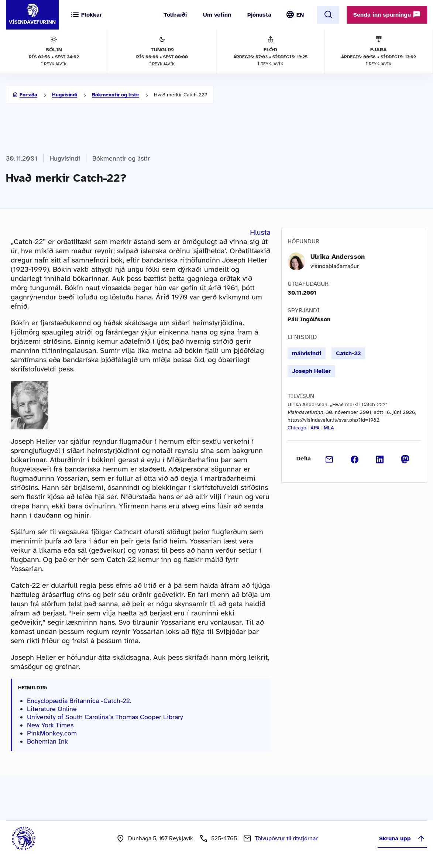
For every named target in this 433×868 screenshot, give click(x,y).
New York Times (50, 725)
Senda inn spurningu (387, 14)
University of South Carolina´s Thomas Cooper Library (105, 717)
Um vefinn (217, 15)
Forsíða (28, 95)
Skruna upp (402, 838)
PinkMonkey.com (52, 733)
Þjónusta (259, 15)
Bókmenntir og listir (116, 95)
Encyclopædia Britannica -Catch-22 (78, 701)
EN (300, 15)
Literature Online (52, 709)
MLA (329, 428)
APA (315, 428)
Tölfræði (175, 15)
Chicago (297, 428)
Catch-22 (348, 353)
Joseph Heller (311, 371)
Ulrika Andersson (338, 257)
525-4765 (224, 838)
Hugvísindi (65, 95)
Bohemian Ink (47, 741)
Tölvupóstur (286, 838)
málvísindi (307, 353)
